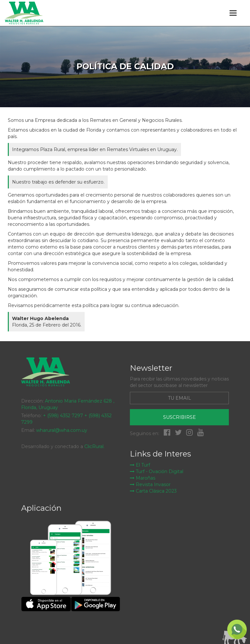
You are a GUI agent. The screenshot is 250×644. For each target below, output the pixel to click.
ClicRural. (94, 446)
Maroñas (143, 478)
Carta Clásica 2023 (153, 491)
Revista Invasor (150, 484)
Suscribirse (180, 417)
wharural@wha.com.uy (62, 430)
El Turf (140, 465)
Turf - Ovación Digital (157, 471)
